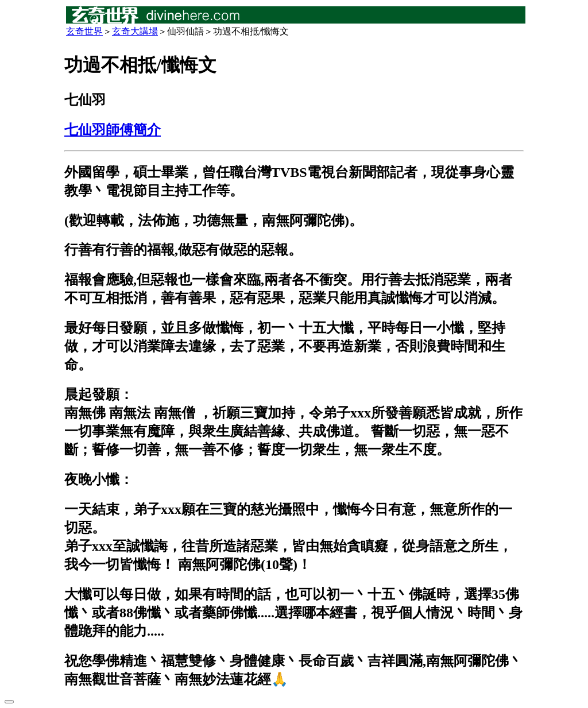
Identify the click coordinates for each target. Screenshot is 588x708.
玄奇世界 (84, 31)
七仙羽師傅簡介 (113, 130)
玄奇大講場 (135, 31)
